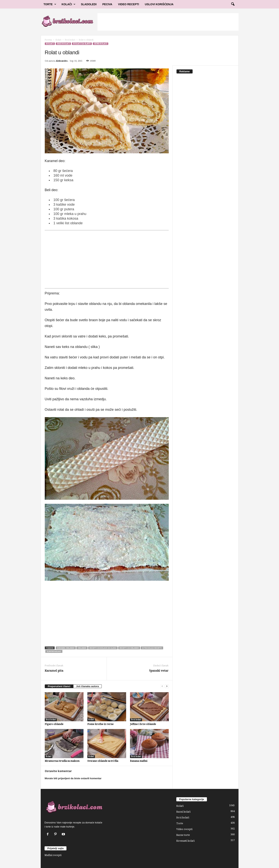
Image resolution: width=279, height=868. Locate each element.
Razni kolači (183, 812)
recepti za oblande (129, 648)
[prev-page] (162, 686)
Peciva (107, 4)
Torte (50, 4)
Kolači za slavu (82, 44)
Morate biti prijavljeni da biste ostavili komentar (73, 778)
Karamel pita (54, 671)
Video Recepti (128, 4)
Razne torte (183, 835)
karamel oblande (66, 648)
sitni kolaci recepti (152, 648)
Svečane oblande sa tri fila (103, 761)
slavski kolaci (54, 651)
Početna (48, 40)
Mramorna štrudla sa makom (62, 761)
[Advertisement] (168, 22)
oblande (82, 648)
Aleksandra (62, 61)
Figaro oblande (54, 724)
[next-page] (167, 686)
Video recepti (184, 829)
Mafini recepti (53, 855)
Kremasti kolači (186, 841)
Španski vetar (159, 671)
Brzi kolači (70, 40)
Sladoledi (89, 4)
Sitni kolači (101, 44)
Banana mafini (139, 761)
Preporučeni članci (59, 686)
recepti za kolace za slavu (103, 648)
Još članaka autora (87, 686)
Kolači (69, 4)
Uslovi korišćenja (159, 4)
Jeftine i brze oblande (143, 724)
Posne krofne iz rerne (100, 724)
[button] (233, 4)
